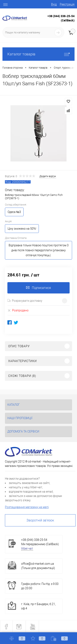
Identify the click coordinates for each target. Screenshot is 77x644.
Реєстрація (67, 4)
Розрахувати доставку (25, 301)
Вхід (54, 4)
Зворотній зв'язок (40, 520)
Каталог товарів (38, 54)
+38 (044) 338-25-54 (61, 16)
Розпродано (18, 310)
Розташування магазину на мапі (27, 507)
